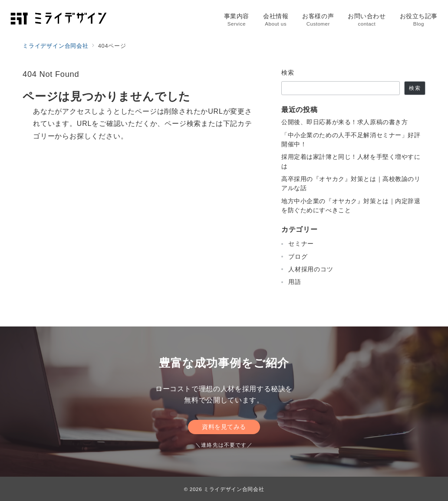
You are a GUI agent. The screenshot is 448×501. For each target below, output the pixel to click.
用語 (295, 282)
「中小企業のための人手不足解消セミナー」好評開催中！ (351, 140)
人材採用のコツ (311, 269)
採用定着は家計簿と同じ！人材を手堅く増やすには (351, 161)
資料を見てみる (224, 427)
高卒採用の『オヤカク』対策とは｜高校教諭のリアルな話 (351, 183)
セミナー (301, 244)
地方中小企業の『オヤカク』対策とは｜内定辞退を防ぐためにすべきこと (351, 206)
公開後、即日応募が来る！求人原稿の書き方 (344, 122)
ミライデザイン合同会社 (234, 489)
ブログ (298, 257)
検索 (288, 73)
